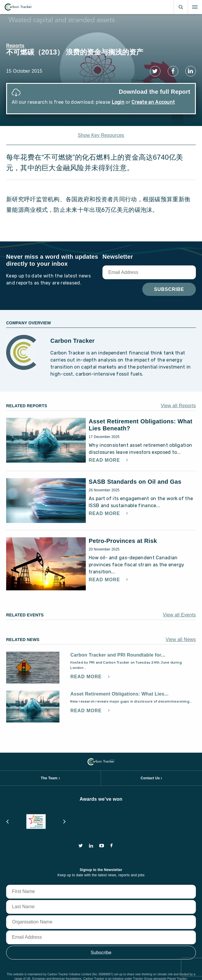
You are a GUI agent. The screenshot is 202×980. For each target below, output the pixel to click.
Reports (15, 46)
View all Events (179, 615)
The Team (49, 778)
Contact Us (150, 778)
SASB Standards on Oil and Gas (135, 482)
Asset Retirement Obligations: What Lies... (119, 694)
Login (118, 102)
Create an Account (153, 102)
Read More (105, 460)
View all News (181, 639)
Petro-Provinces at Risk (123, 541)
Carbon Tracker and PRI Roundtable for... (118, 655)
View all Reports (178, 406)
